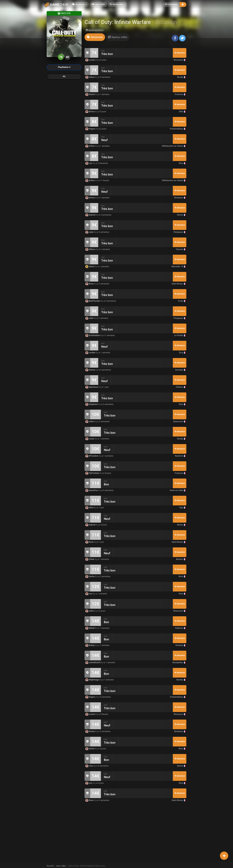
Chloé (90, 559)
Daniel (90, 94)
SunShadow (93, 335)
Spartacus (92, 387)
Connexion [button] (171, 4)
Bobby (90, 645)
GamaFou (92, 490)
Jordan (91, 353)
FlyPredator (93, 473)
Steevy (90, 370)
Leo (89, 163)
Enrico (90, 112)
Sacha (90, 576)
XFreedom (92, 456)
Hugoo (90, 129)
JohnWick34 (93, 663)
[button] (117, 5)
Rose (90, 284)
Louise (90, 60)
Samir (90, 267)
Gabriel (91, 215)
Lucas (90, 439)
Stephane (92, 404)
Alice (90, 508)
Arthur (90, 146)
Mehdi (90, 628)
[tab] (95, 37)
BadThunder (93, 301)
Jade (90, 232)
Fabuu (90, 77)
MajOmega (92, 680)
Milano (90, 249)
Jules (90, 422)
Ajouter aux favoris (95, 30)
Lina (89, 766)
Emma (90, 198)
